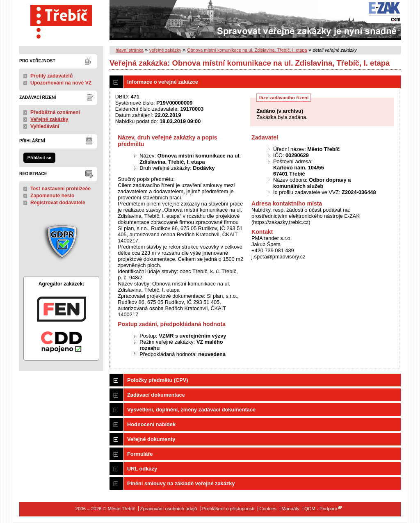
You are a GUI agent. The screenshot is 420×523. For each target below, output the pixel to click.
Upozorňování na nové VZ (61, 83)
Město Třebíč (61, 20)
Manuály (290, 509)
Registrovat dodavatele (58, 203)
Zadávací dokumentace (156, 395)
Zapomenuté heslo (52, 196)
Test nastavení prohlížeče (60, 189)
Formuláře (140, 454)
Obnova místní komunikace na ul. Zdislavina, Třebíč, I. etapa (247, 50)
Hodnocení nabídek (151, 424)
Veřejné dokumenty (151, 439)
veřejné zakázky (165, 50)
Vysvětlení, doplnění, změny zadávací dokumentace (191, 410)
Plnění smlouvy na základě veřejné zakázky (181, 483)
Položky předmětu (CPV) (158, 380)
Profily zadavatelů (51, 76)
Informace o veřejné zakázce (163, 82)
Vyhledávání (45, 126)
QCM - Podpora (321, 509)
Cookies (268, 509)
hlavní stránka (130, 50)
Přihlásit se (39, 158)
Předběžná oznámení (55, 112)
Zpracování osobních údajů (169, 509)
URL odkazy (142, 469)
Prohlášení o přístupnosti (228, 509)
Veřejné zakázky (49, 119)
